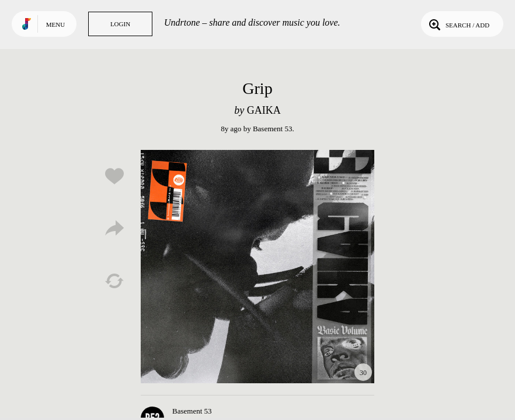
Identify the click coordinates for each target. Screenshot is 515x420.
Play (257, 267)
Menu (55, 24)
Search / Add (458, 24)
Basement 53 (273, 129)
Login (120, 24)
